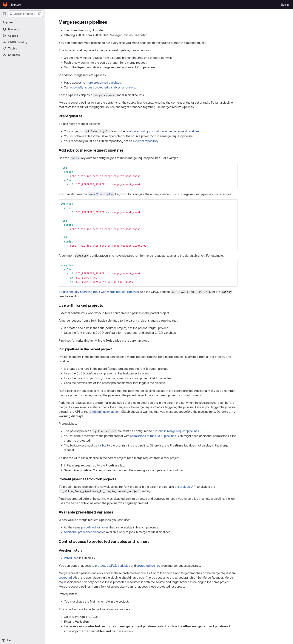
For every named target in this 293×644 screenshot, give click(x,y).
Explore (16, 5)
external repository (166, 141)
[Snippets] (22, 55)
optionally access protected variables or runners (123, 87)
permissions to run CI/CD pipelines (174, 436)
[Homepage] (5, 4)
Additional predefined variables (105, 532)
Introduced (92, 558)
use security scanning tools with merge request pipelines (122, 292)
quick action (125, 412)
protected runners (169, 566)
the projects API (206, 487)
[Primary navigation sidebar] (4, 14)
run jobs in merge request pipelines (197, 431)
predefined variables (116, 527)
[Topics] (22, 48)
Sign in (285, 5)
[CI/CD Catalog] (22, 42)
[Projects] (22, 29)
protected (86, 578)
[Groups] (22, 36)
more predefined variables (124, 83)
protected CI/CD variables (133, 566)
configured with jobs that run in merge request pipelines (183, 131)
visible (123, 445)
